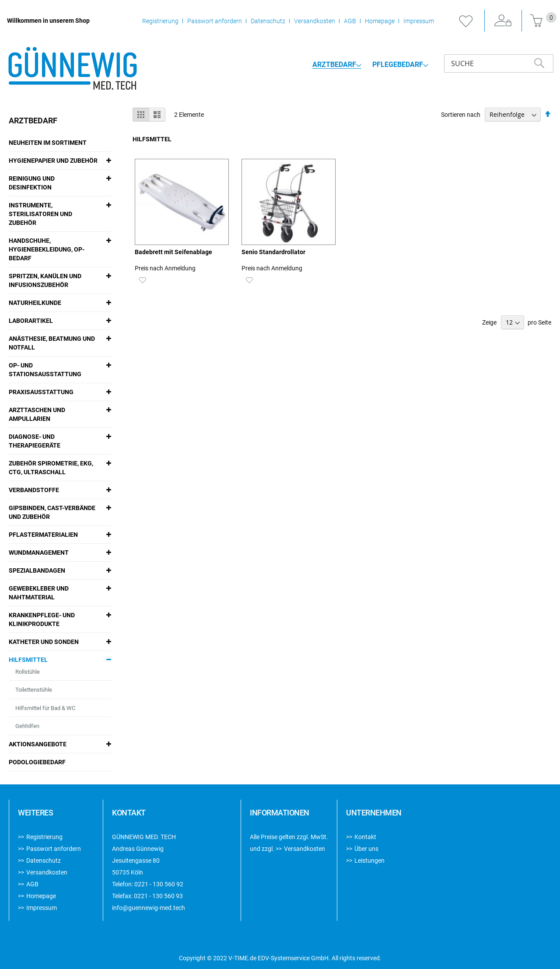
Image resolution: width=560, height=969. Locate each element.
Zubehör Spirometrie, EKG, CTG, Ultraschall (51, 468)
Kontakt (365, 837)
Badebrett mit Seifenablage (173, 252)
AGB (350, 21)
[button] (142, 279)
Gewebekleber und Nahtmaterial (39, 593)
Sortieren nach (461, 115)
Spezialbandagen (37, 570)
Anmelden (503, 21)
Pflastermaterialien (43, 535)
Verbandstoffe (34, 490)
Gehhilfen (27, 726)
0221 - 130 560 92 (159, 884)
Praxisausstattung (41, 392)
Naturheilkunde (35, 303)
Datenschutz (268, 21)
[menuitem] (337, 65)
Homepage (380, 21)
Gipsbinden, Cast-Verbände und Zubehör (52, 512)
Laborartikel (31, 321)
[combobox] (499, 63)
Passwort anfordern (215, 21)
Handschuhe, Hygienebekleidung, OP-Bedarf (47, 249)
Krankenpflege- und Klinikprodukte (42, 619)
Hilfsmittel (28, 660)
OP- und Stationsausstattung (45, 370)
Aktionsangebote (38, 744)
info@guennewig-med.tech (149, 908)
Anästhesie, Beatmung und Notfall (52, 343)
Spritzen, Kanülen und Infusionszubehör (45, 280)
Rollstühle (28, 672)
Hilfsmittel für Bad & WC (45, 708)
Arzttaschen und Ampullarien (37, 414)
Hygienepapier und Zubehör (53, 161)
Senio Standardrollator (273, 252)
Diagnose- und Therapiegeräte (35, 441)
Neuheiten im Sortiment (48, 143)
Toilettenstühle (34, 690)
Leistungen (369, 861)
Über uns (366, 849)
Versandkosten (315, 21)
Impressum (419, 21)
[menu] (371, 65)
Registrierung (160, 21)
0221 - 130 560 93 (158, 896)
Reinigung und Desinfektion (32, 183)
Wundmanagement (39, 553)
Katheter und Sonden (44, 642)
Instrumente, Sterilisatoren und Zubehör (40, 214)
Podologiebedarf (37, 762)
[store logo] (72, 69)
